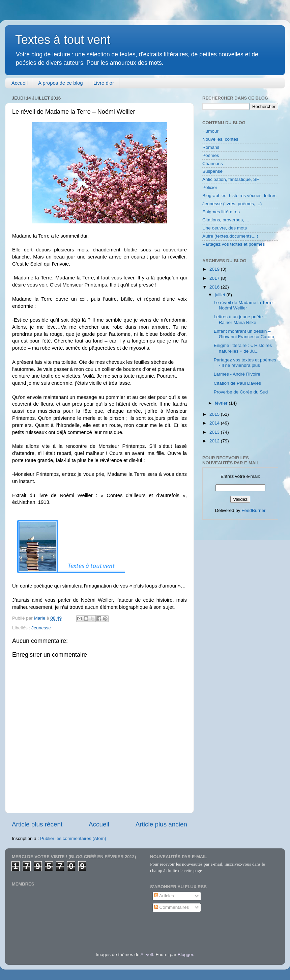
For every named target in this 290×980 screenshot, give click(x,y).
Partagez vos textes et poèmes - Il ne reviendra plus (245, 363)
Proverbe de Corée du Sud (241, 392)
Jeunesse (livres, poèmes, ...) (232, 204)
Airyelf (147, 955)
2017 (215, 278)
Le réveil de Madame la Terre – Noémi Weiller (245, 305)
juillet (221, 295)
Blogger (185, 955)
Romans (211, 147)
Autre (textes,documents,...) (230, 236)
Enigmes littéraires (221, 212)
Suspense (212, 171)
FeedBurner (253, 510)
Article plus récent (37, 824)
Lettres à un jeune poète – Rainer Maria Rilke (240, 319)
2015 (215, 414)
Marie (40, 618)
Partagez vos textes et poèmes (234, 244)
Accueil (20, 83)
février (222, 403)
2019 (215, 269)
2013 (215, 432)
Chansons (213, 164)
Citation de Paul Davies (237, 383)
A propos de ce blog (61, 83)
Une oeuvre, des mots (225, 228)
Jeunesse (41, 628)
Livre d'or (104, 83)
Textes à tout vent (63, 40)
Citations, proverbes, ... (226, 220)
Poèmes (211, 155)
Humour (210, 131)
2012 (215, 441)
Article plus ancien (161, 824)
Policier (210, 187)
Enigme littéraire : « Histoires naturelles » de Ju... (243, 348)
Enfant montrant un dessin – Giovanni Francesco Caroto (244, 334)
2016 (215, 287)
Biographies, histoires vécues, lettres (239, 196)
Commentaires (172, 907)
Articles (164, 896)
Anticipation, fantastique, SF (231, 179)
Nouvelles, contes (220, 139)
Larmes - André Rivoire (237, 374)
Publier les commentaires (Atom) (73, 838)
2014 (215, 423)
